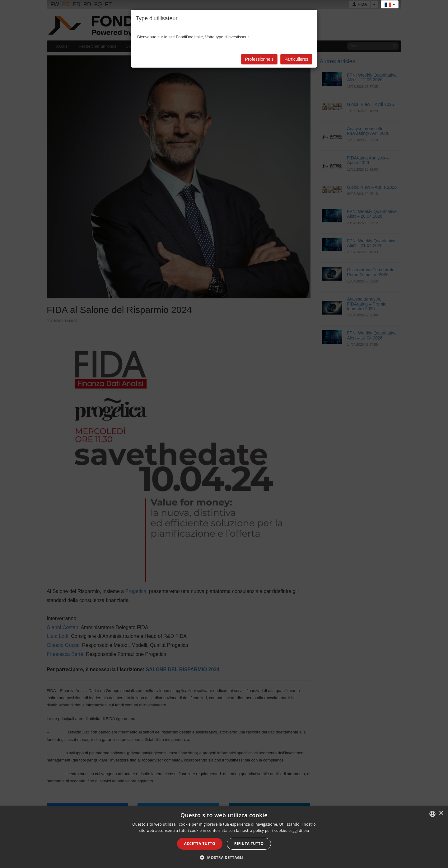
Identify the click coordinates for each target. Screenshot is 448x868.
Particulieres (296, 59)
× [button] (441, 813)
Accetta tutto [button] (200, 844)
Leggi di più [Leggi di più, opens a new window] (299, 830)
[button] (224, 857)
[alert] (224, 837)
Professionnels (259, 59)
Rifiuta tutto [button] (249, 844)
